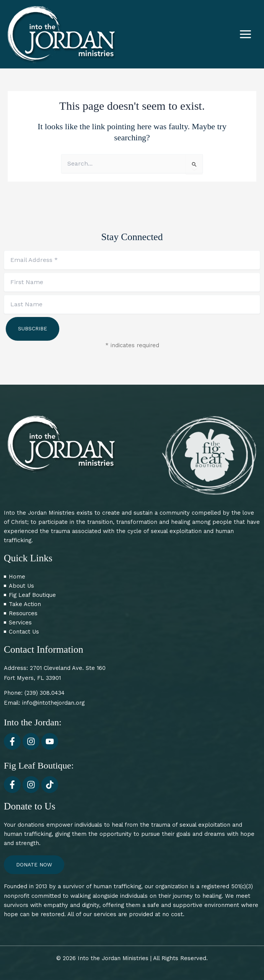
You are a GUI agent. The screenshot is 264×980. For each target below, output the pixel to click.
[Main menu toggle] (245, 34)
